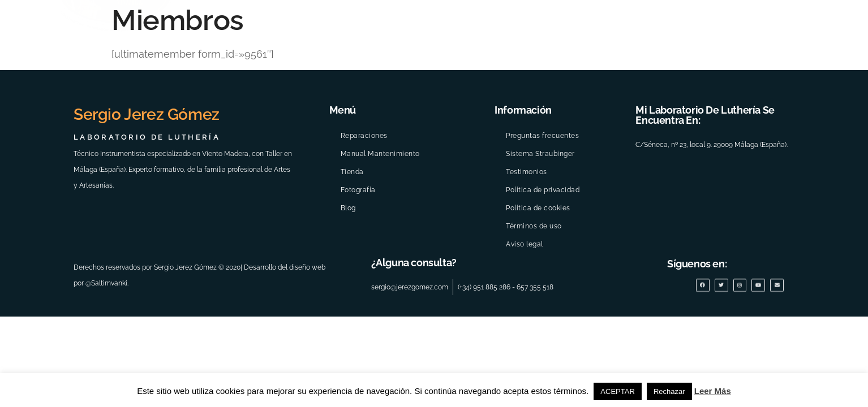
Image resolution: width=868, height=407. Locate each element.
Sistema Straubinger (540, 154)
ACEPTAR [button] (617, 391)
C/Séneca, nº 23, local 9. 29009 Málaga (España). (712, 145)
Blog (805, 65)
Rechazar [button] (669, 391)
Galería (517, 66)
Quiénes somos (366, 66)
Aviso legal (525, 244)
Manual (584, 65)
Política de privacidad (543, 190)
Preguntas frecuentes (542, 136)
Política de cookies (538, 208)
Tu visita (282, 65)
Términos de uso (534, 226)
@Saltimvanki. (107, 283)
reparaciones (664, 66)
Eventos (449, 65)
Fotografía (358, 190)
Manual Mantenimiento (380, 154)
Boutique (747, 65)
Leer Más (713, 391)
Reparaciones (364, 136)
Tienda (352, 172)
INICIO (224, 65)
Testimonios (527, 172)
